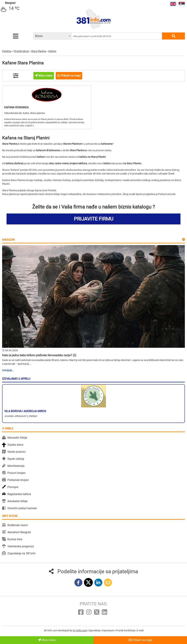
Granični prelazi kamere (22, 508)
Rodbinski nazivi (18, 525)
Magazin (8, 240)
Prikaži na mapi (140, 640)
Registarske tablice (19, 494)
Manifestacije (16, 466)
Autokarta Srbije (17, 501)
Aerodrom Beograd (19, 532)
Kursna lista (15, 539)
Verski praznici (17, 452)
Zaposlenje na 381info (21, 553)
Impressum (108, 630)
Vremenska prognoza (21, 546)
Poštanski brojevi (18, 480)
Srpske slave (15, 445)
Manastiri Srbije (17, 438)
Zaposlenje (95, 630)
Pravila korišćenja (126, 630)
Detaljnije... (8, 370)
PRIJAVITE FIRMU (94, 219)
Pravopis (13, 487)
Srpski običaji (16, 459)
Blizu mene (47, 640)
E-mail (140, 630)
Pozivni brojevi (17, 473)
